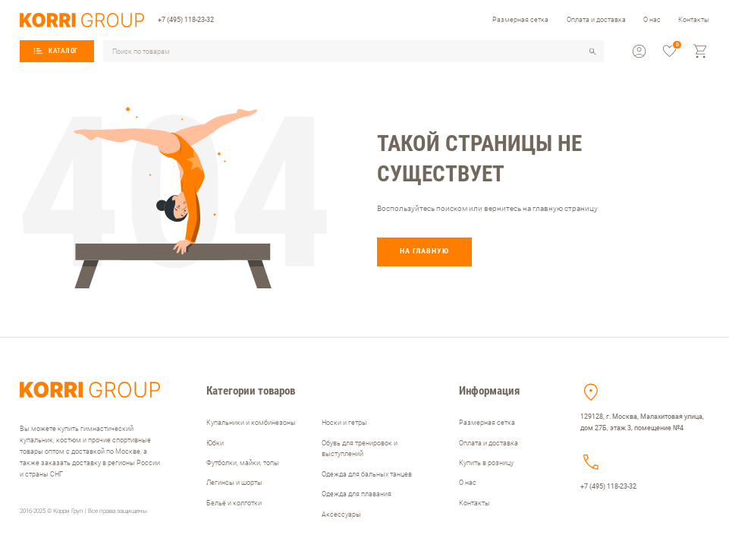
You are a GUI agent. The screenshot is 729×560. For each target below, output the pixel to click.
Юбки (215, 443)
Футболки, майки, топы (243, 462)
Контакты (694, 20)
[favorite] (669, 51)
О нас (652, 20)
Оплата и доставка (596, 20)
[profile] (639, 51)
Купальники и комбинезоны (251, 422)
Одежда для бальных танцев (367, 474)
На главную (424, 251)
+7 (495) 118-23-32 (186, 20)
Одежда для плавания (357, 494)
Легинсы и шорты (234, 482)
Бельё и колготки (234, 503)
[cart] (701, 51)
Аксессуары (341, 514)
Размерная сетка (520, 20)
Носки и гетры (344, 422)
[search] (593, 51)
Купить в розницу (486, 462)
